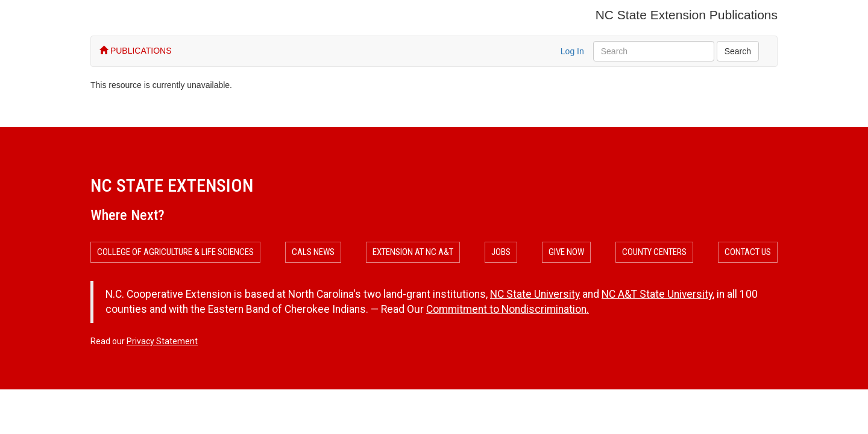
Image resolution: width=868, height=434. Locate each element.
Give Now (566, 252)
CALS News (313, 252)
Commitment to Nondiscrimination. (508, 309)
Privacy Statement (162, 341)
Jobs (501, 252)
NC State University (535, 294)
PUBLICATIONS (136, 51)
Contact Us (748, 252)
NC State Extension (172, 185)
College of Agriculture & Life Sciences (175, 252)
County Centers (654, 252)
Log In (572, 51)
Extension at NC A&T (413, 252)
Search (738, 51)
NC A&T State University (657, 294)
